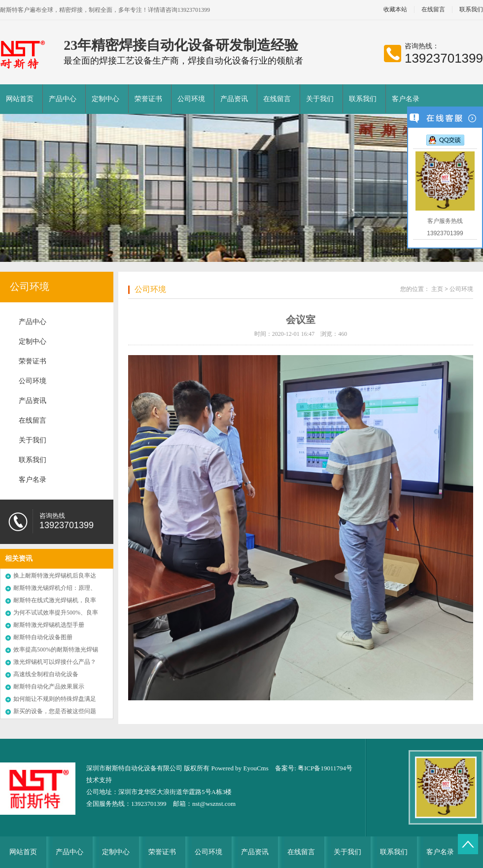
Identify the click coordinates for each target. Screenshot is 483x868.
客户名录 (406, 99)
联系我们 (363, 99)
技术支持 (99, 780)
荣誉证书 (148, 99)
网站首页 (20, 99)
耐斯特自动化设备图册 (43, 637)
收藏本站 (395, 10)
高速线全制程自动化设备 (46, 674)
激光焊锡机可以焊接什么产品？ (55, 662)
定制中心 (105, 99)
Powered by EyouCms (239, 768)
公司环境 (191, 99)
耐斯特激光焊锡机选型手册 (49, 625)
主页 (437, 289)
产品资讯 (234, 99)
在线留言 (433, 10)
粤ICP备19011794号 (325, 768)
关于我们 (320, 99)
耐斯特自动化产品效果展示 (49, 687)
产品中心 (63, 99)
